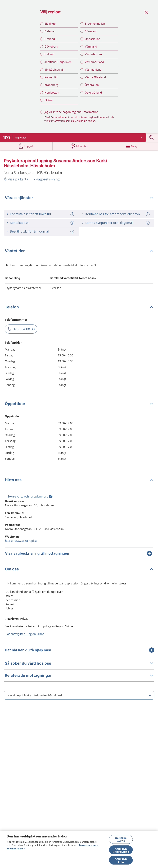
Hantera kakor (121, 840)
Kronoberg (51, 88)
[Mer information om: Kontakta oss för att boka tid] (73, 219)
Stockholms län (95, 26)
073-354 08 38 (24, 333)
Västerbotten (93, 57)
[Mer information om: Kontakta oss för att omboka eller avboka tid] (148, 219)
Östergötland (93, 95)
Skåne (48, 103)
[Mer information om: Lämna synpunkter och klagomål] (148, 227)
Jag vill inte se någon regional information (71, 115)
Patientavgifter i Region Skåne (25, 638)
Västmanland (93, 72)
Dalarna (49, 34)
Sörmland (91, 34)
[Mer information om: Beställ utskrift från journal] (73, 236)
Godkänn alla (121, 861)
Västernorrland (94, 65)
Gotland (50, 42)
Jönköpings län (54, 72)
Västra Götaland (95, 80)
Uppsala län (92, 42)
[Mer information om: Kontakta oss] (73, 227)
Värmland (91, 49)
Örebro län (92, 88)
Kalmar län (51, 80)
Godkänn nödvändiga (121, 850)
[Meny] (132, 151)
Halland (49, 57)
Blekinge (50, 26)
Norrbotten (52, 95)
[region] (79, 849)
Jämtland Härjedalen (58, 65)
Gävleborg (51, 49)
